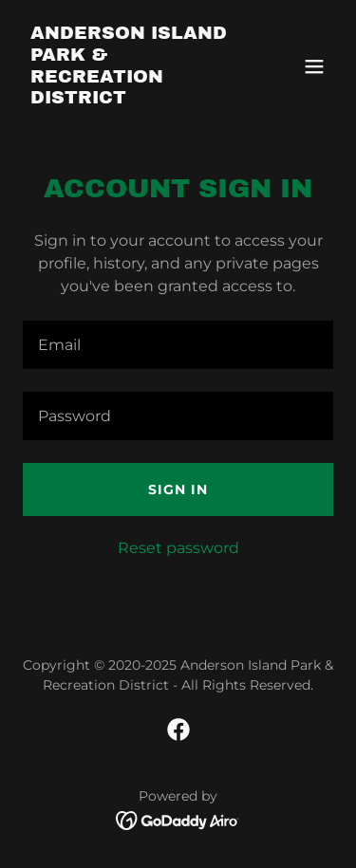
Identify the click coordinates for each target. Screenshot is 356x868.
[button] (314, 66)
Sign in (178, 489)
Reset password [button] (178, 548)
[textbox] (178, 345)
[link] (131, 98)
